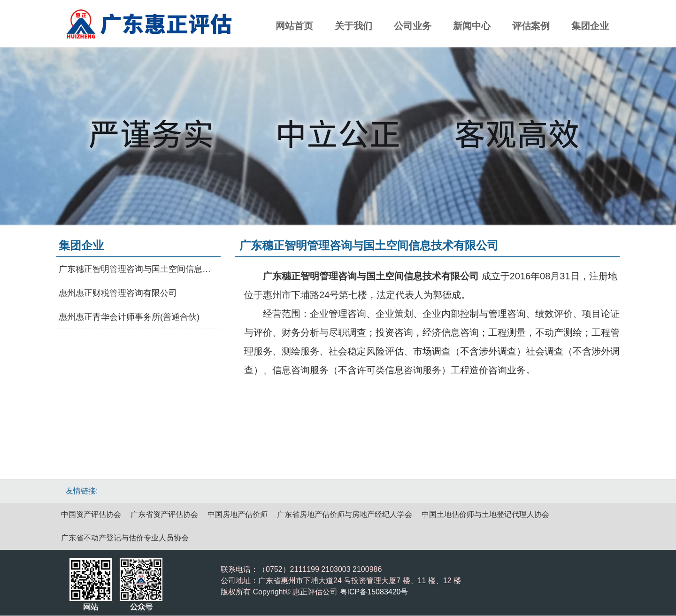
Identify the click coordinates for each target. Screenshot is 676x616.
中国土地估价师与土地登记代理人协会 (485, 514)
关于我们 (353, 26)
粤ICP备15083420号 (374, 592)
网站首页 (294, 26)
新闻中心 (472, 26)
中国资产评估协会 (91, 514)
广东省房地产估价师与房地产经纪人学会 (345, 514)
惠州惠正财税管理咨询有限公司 (118, 293)
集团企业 (590, 26)
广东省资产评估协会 (164, 514)
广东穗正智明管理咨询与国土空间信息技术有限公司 (138, 269)
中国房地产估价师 (238, 514)
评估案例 (531, 26)
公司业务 (413, 26)
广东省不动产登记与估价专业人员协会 (125, 538)
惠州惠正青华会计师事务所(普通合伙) (129, 317)
